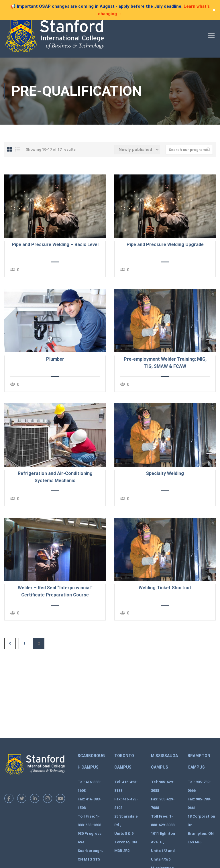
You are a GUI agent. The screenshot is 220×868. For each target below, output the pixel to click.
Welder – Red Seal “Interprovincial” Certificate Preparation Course (55, 591)
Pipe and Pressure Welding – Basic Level (55, 245)
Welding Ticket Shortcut (165, 588)
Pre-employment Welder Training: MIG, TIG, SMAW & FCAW (165, 363)
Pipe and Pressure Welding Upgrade (165, 245)
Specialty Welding (165, 473)
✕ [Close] (214, 10)
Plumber (55, 359)
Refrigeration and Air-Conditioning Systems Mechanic (55, 477)
